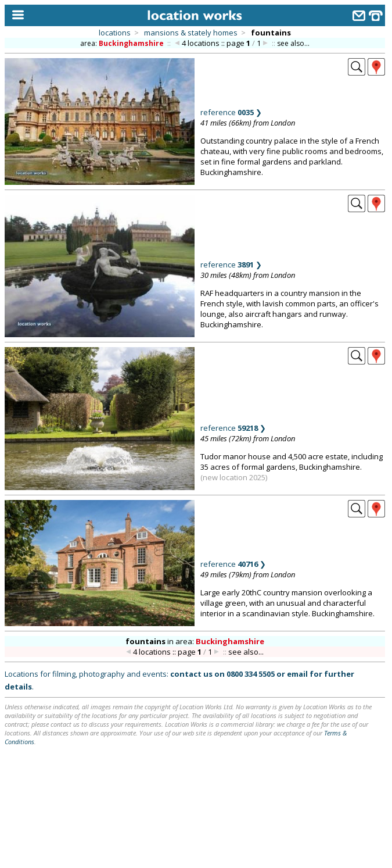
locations (115, 33)
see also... (293, 43)
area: (123, 43)
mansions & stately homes (191, 33)
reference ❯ (231, 112)
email (297, 674)
